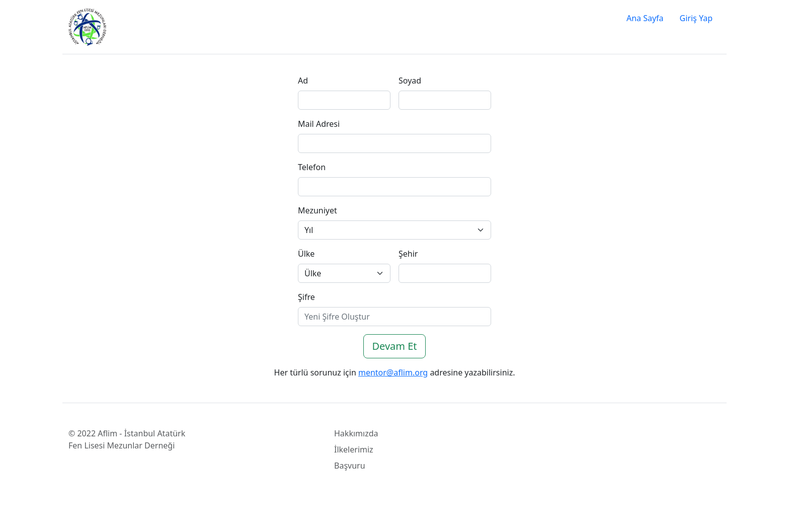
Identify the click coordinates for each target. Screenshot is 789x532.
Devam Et (394, 346)
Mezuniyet (318, 210)
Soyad (410, 81)
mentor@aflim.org (393, 372)
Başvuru (350, 466)
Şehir (408, 254)
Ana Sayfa (645, 18)
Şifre (306, 297)
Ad (303, 81)
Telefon (312, 167)
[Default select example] (395, 230)
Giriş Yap (696, 18)
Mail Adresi (319, 124)
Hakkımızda (356, 433)
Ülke (306, 254)
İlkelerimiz (354, 449)
